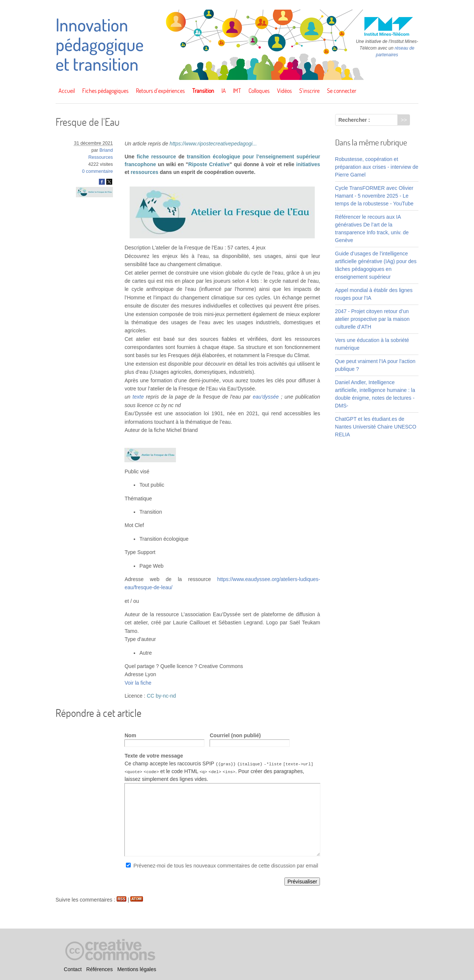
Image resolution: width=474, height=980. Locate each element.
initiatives (308, 164)
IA (224, 91)
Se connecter (342, 91)
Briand (106, 150)
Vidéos (284, 91)
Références (100, 969)
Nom (130, 735)
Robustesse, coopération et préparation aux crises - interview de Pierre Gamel (377, 167)
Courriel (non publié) (235, 735)
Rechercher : (354, 120)
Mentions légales (137, 969)
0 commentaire (98, 171)
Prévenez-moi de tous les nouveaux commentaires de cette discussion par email (226, 866)
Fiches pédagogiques (105, 91)
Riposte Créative (209, 164)
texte (138, 397)
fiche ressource (156, 157)
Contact (73, 969)
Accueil (67, 91)
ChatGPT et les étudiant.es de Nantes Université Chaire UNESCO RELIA (376, 427)
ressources (145, 172)
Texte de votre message (154, 756)
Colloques (259, 91)
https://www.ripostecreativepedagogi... (213, 144)
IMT (237, 91)
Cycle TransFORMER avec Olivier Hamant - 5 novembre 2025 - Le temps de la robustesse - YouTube (374, 196)
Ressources (101, 157)
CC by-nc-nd (161, 696)
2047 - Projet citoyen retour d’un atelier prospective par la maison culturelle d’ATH (373, 319)
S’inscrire (309, 91)
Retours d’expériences (160, 91)
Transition (203, 91)
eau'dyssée (266, 397)
